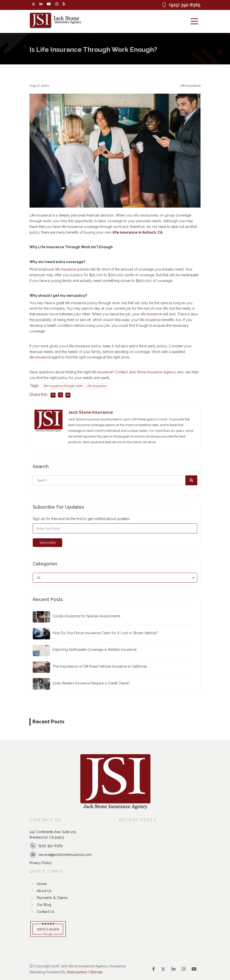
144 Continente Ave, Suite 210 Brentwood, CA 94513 (53, 835)
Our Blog (40, 905)
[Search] (115, 480)
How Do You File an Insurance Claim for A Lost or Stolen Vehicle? (105, 633)
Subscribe (47, 543)
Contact (121, 372)
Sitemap (96, 972)
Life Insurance (97, 386)
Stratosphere (77, 972)
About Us (41, 891)
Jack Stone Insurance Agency (152, 372)
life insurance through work (63, 386)
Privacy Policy (41, 863)
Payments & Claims (49, 898)
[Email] (115, 528)
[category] (115, 578)
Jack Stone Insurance (90, 412)
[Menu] (194, 21)
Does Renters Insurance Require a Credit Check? (91, 683)
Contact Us (42, 912)
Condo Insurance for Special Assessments (86, 616)
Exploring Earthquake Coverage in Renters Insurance (95, 650)
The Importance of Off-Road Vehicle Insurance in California (100, 666)
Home (38, 884)
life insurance (66, 269)
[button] (191, 480)
